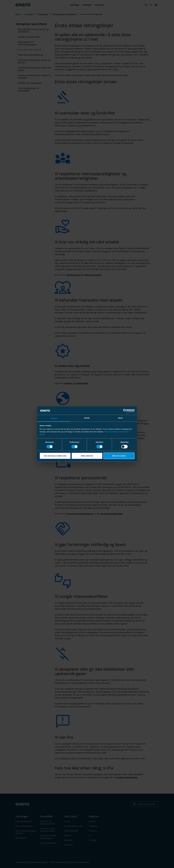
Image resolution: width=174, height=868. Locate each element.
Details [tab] (87, 418)
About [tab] (120, 418)
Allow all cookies (119, 456)
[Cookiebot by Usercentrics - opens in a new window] (125, 411)
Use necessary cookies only (55, 456)
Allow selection (87, 456)
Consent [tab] (54, 418)
